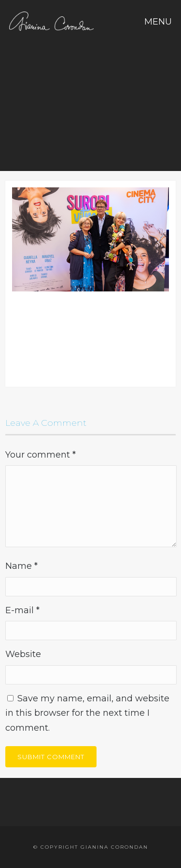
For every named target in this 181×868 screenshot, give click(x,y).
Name (21, 566)
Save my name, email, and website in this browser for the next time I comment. (87, 713)
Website (23, 654)
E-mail (22, 610)
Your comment (41, 455)
